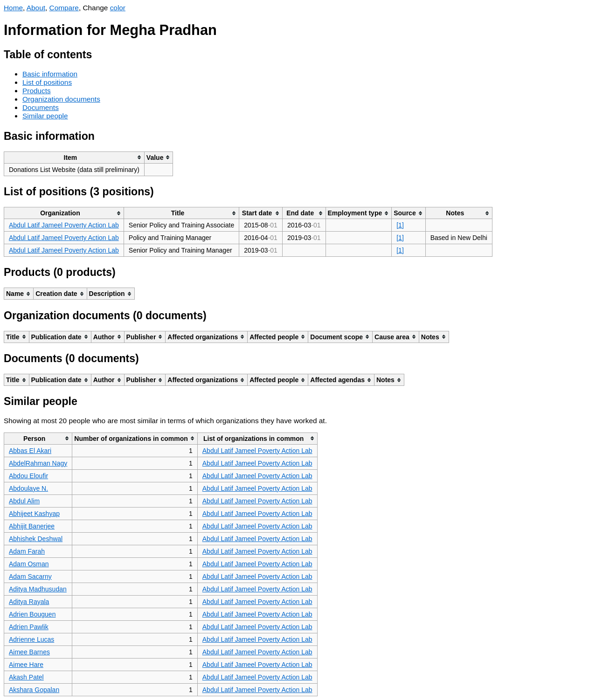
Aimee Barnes (29, 652)
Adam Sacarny (30, 576)
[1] (400, 225)
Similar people (45, 116)
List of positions (47, 82)
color (118, 8)
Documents (41, 107)
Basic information (50, 74)
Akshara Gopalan (34, 690)
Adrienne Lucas (31, 639)
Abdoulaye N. (28, 488)
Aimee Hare (26, 665)
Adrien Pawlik (29, 627)
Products (37, 91)
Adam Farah (27, 551)
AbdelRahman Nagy (38, 463)
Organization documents (61, 99)
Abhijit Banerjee (32, 526)
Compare (64, 8)
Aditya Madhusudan (38, 589)
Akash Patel (26, 677)
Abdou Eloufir (28, 476)
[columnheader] (74, 157)
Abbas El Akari (30, 451)
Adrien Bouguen (32, 614)
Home (13, 8)
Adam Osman (29, 564)
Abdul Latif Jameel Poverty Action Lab (64, 225)
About (36, 8)
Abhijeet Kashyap (34, 514)
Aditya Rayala (29, 602)
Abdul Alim (24, 501)
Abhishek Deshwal (36, 539)
